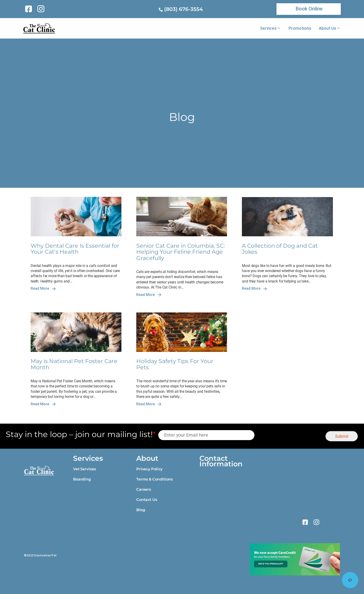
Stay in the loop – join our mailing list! (81, 434)
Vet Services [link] (84, 469)
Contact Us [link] (147, 500)
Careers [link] (144, 489)
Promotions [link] (300, 28)
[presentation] (290, 435)
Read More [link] (43, 288)
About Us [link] (327, 28)
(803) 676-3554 (184, 9)
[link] (29, 9)
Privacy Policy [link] (149, 469)
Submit (342, 436)
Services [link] (268, 28)
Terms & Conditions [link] (154, 479)
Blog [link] (141, 510)
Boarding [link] (82, 479)
